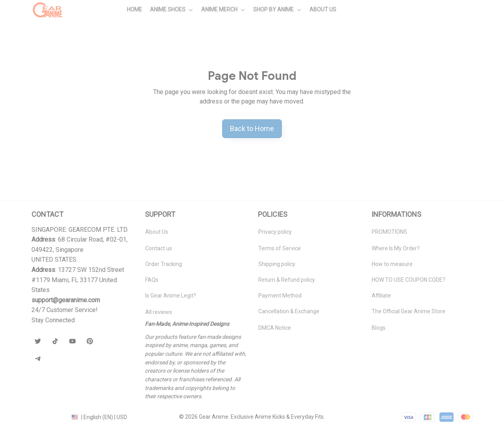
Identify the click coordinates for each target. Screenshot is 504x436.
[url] (66, 300)
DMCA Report (48, 417)
